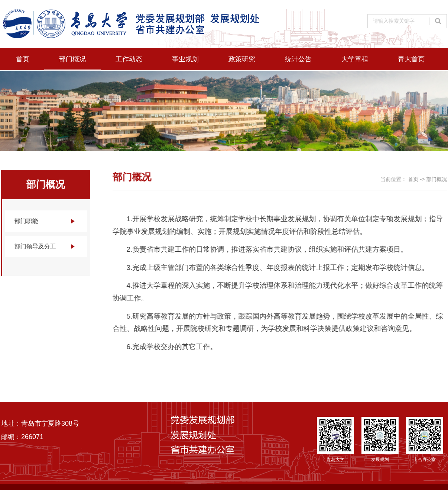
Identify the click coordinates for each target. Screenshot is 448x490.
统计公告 (298, 59)
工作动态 (129, 59)
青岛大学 (335, 439)
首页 (23, 59)
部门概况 (72, 59)
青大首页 (411, 59)
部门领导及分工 (35, 246)
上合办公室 (425, 439)
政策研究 (242, 59)
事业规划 (185, 59)
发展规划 (380, 439)
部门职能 (26, 221)
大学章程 (355, 59)
